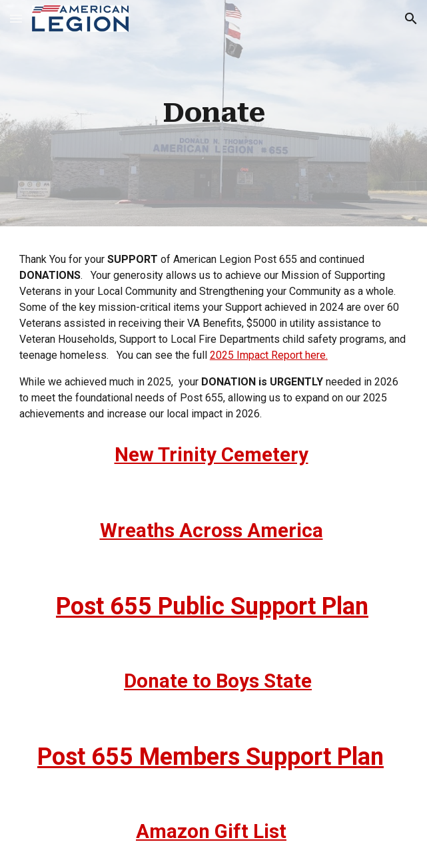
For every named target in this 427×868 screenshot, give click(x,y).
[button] (16, 18)
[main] (213, 113)
